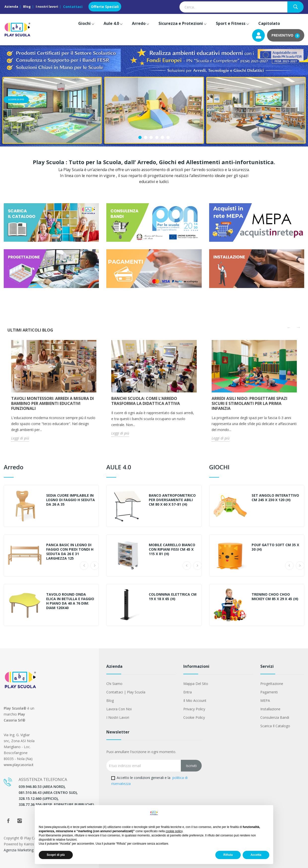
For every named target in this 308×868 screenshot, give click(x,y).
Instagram (20, 821)
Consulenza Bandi (275, 717)
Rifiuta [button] (228, 855)
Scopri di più (17, 100)
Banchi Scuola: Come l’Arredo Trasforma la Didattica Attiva (146, 401)
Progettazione (272, 684)
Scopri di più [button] (56, 855)
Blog (27, 6)
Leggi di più (20, 438)
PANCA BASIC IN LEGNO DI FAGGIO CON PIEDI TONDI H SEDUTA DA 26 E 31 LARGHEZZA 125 (70, 552)
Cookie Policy (194, 717)
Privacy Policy (194, 709)
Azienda (11, 6)
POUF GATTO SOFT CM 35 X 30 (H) (275, 547)
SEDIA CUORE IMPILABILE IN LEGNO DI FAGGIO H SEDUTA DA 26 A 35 (71, 500)
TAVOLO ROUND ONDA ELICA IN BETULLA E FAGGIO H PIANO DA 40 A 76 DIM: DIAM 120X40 (70, 601)
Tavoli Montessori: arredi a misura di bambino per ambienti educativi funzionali (53, 403)
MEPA (265, 700)
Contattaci (73, 7)
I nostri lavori (47, 6)
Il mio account (195, 700)
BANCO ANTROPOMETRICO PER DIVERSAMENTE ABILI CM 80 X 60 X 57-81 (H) (172, 500)
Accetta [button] (256, 855)
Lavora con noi (119, 709)
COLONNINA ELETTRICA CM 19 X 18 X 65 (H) (173, 597)
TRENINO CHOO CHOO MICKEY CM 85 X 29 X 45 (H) (275, 597)
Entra (188, 692)
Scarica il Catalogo (275, 726)
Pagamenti (269, 692)
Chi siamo (114, 684)
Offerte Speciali (105, 7)
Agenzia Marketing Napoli (24, 850)
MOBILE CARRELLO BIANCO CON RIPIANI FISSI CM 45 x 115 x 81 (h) (172, 549)
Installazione (270, 709)
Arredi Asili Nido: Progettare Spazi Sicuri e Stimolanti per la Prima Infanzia (250, 403)
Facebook (8, 821)
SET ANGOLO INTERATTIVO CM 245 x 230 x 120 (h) (275, 498)
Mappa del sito (196, 684)
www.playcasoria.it (19, 765)
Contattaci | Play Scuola (126, 692)
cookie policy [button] (174, 831)
